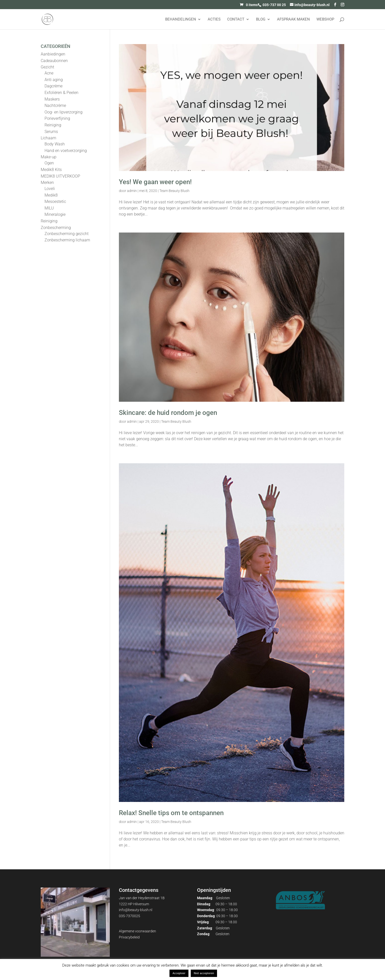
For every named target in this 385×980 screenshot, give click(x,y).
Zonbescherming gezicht (67, 234)
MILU (49, 208)
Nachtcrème (55, 105)
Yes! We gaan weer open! (155, 182)
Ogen (49, 163)
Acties (214, 20)
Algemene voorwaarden (137, 931)
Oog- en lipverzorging (63, 112)
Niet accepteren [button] (204, 973)
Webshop (325, 20)
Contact (236, 20)
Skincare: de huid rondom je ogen (168, 413)
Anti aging (54, 80)
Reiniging (53, 125)
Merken (47, 182)
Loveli (50, 189)
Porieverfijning (57, 118)
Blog (261, 20)
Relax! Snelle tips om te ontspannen (171, 813)
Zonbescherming (56, 228)
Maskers (52, 99)
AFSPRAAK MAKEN (293, 20)
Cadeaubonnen (54, 61)
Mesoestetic (55, 201)
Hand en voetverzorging (66, 151)
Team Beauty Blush (174, 191)
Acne (49, 73)
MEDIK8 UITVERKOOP (60, 176)
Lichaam (48, 138)
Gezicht (47, 67)
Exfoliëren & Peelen (61, 93)
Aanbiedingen (53, 54)
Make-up (49, 157)
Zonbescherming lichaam (67, 240)
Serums (51, 132)
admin (132, 191)
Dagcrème (54, 86)
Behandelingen (181, 20)
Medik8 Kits (51, 170)
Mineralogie (55, 214)
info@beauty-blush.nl (136, 910)
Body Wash (55, 144)
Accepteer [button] (179, 973)
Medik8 (51, 195)
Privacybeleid (129, 937)
